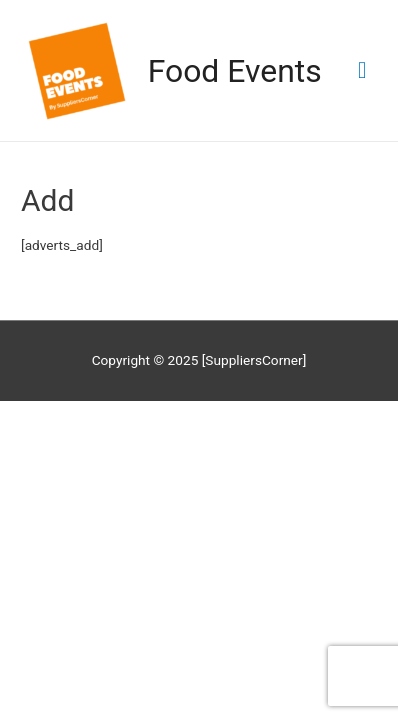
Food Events (235, 71)
